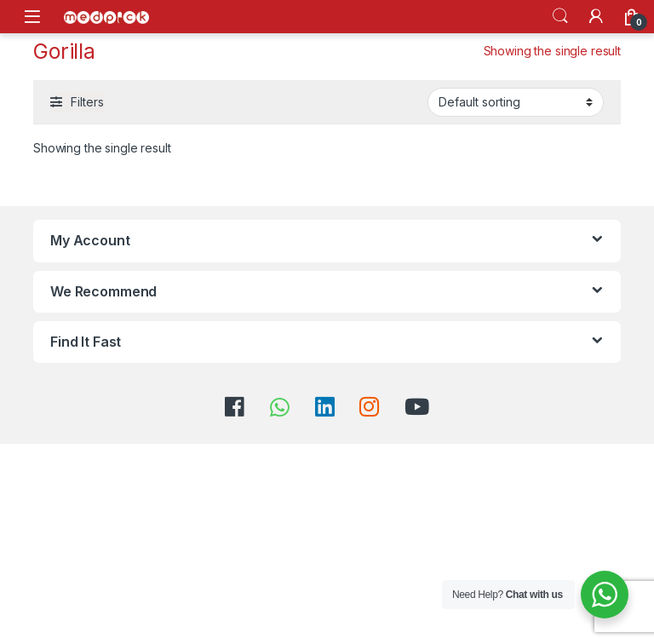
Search (560, 16)
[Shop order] (516, 102)
